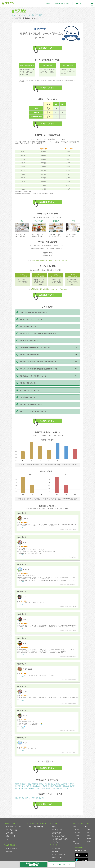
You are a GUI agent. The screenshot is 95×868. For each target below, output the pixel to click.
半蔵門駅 (18, 788)
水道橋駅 (57, 784)
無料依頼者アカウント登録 (13, 827)
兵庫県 (89, 832)
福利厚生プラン (10, 851)
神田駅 (29, 784)
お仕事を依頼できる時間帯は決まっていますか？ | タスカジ (49, 260)
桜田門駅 (59, 788)
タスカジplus (56, 848)
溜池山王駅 (25, 786)
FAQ (7, 839)
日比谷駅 (51, 786)
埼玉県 (77, 838)
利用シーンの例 (10, 836)
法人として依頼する (11, 848)
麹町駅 (72, 786)
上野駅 (37, 788)
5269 (48, 762)
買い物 (38, 798)
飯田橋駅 (50, 784)
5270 (51, 762)
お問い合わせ (56, 842)
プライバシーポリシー (58, 830)
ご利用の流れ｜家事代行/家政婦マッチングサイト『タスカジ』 (49, 289)
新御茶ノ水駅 (50, 788)
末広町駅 (18, 786)
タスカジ (15, 15)
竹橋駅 (43, 788)
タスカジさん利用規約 (58, 836)
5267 (40, 762)
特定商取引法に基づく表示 (60, 839)
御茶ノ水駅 (43, 784)
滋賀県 (89, 841)
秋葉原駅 (23, 784)
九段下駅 (58, 786)
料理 (27, 798)
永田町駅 (64, 784)
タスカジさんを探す (11, 830)
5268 (44, 762)
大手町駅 (44, 786)
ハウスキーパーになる (61, 3)
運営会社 (55, 827)
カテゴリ (23, 15)
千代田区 (39, 15)
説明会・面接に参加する (36, 827)
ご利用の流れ (9, 833)
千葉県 (77, 835)
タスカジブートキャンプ (59, 854)
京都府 (89, 835)
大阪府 (89, 829)
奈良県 (89, 838)
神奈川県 (78, 832)
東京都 (31, 15)
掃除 (16, 798)
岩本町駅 (31, 788)
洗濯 (43, 798)
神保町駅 (24, 788)
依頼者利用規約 (56, 833)
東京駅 (17, 784)
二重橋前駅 (65, 786)
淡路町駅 (71, 784)
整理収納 (22, 798)
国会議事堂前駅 (35, 786)
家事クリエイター (57, 857)
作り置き (32, 798)
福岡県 (77, 844)
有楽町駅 (35, 784)
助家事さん (55, 851)
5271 (55, 762)
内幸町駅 (66, 788)
